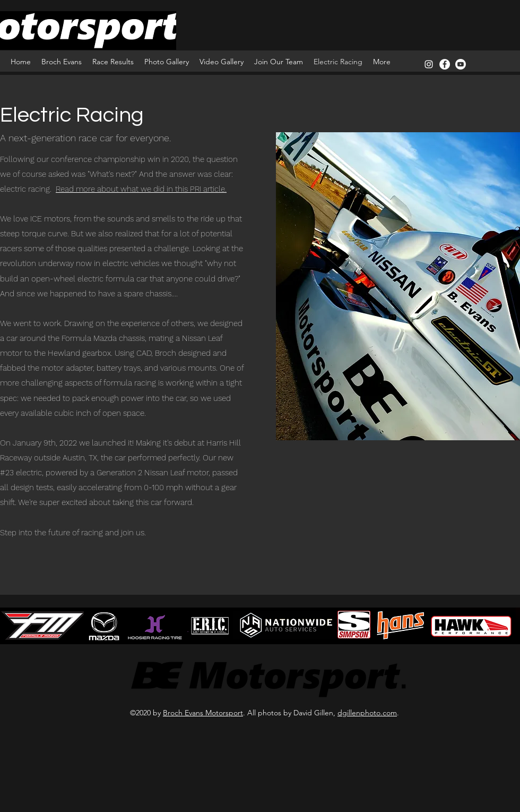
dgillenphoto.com (367, 713)
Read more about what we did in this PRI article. (141, 189)
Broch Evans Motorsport (203, 713)
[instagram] (429, 64)
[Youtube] (461, 64)
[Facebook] (445, 64)
